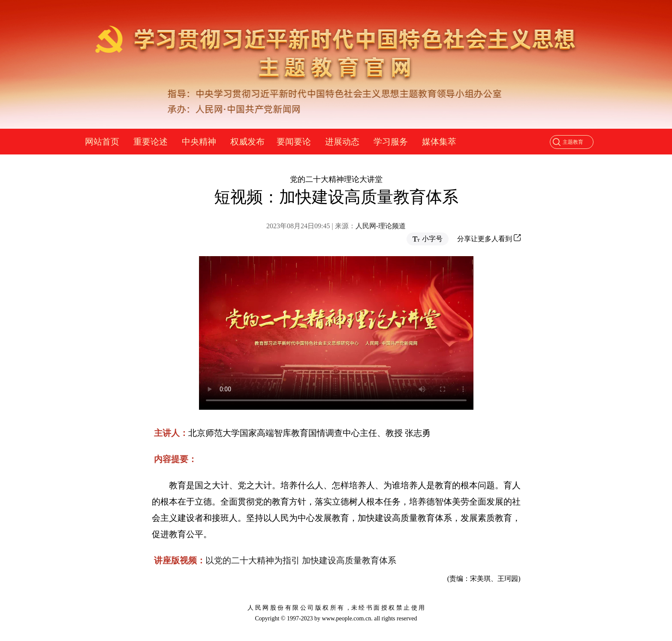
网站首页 (102, 142)
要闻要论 (294, 142)
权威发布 (247, 142)
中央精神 (199, 142)
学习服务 (391, 142)
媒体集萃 (439, 142)
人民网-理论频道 (381, 226)
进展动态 (342, 142)
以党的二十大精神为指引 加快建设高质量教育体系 (301, 560)
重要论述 (151, 142)
